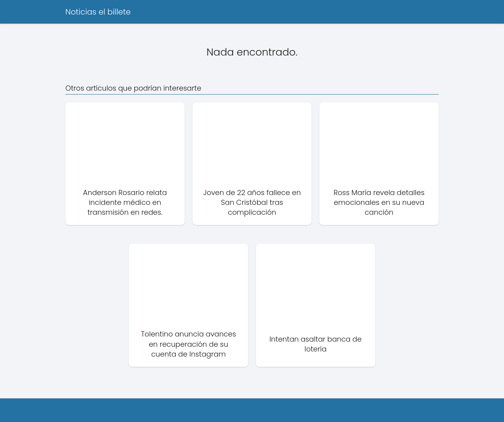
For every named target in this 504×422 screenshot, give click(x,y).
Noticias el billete (98, 12)
